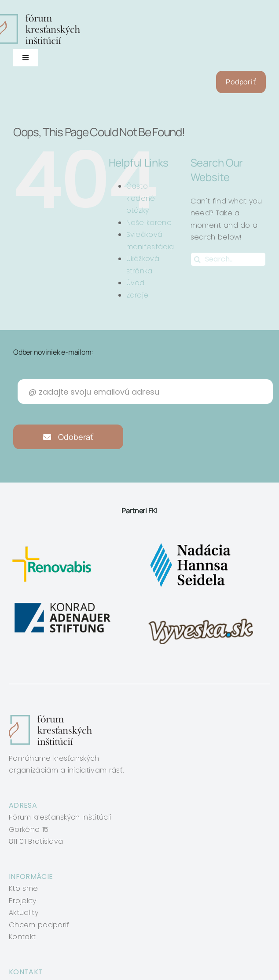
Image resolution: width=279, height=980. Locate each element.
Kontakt (22, 937)
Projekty (23, 901)
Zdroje (138, 295)
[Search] (198, 259)
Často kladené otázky (141, 198)
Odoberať (68, 437)
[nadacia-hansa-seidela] (190, 543)
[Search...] (228, 259)
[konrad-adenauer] (63, 603)
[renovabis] (54, 543)
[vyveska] (204, 603)
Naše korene (149, 223)
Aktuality (24, 913)
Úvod (136, 283)
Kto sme (23, 888)
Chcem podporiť (39, 925)
